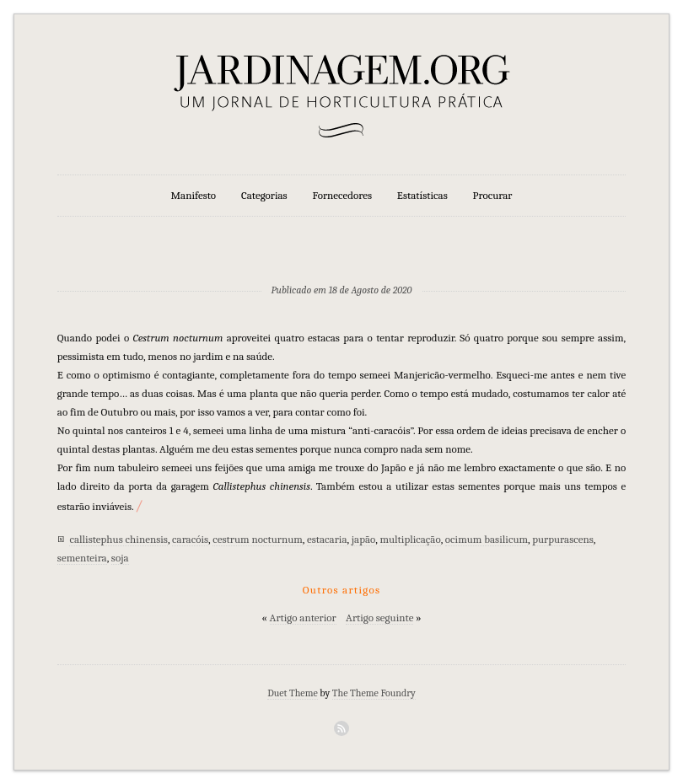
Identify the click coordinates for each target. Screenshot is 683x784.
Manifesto (194, 195)
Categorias (264, 195)
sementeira (82, 558)
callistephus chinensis (118, 539)
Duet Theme (293, 693)
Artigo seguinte (379, 618)
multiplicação (410, 539)
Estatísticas (422, 195)
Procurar (493, 195)
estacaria (327, 539)
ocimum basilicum (487, 539)
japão (364, 539)
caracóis (190, 539)
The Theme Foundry (374, 693)
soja (120, 558)
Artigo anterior (303, 618)
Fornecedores (342, 195)
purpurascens (563, 539)
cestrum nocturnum (258, 539)
